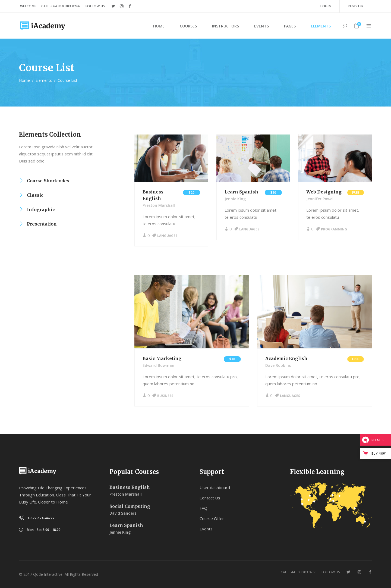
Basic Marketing (162, 358)
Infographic (41, 209)
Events (206, 529)
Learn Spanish (241, 192)
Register (356, 6)
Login (326, 6)
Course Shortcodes (48, 181)
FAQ (204, 508)
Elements (44, 80)
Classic (35, 195)
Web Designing (324, 192)
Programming (334, 229)
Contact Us (210, 498)
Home (24, 80)
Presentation (42, 224)
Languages (167, 236)
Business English (130, 487)
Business (165, 396)
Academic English (286, 358)
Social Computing (130, 506)
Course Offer (212, 518)
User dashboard (215, 487)
